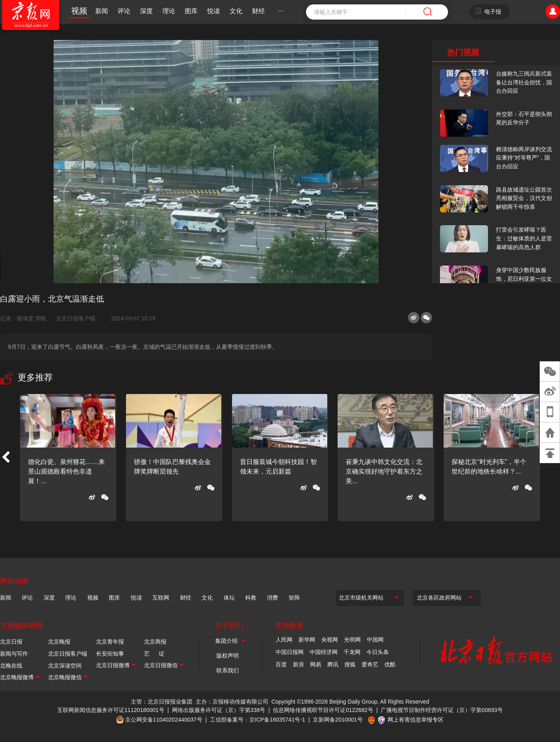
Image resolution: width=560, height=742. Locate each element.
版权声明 (228, 656)
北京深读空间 (65, 666)
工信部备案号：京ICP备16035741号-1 (258, 720)
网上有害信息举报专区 (416, 720)
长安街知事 (110, 654)
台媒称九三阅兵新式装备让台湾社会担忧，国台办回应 (524, 82)
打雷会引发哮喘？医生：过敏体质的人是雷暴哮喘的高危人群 (524, 238)
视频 (79, 11)
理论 (169, 11)
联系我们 (228, 670)
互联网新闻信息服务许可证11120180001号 (111, 710)
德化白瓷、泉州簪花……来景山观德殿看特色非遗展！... (66, 471)
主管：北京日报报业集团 (162, 702)
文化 (236, 11)
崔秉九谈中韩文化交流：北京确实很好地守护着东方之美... (384, 471)
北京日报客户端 (76, 318)
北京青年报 (110, 642)
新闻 (102, 11)
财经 (258, 11)
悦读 (214, 11)
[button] (6, 458)
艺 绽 (154, 654)
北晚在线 (11, 666)
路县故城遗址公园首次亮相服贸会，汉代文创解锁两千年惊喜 (524, 198)
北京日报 (11, 642)
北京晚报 (59, 642)
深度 (146, 11)
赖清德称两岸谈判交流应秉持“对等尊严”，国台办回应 (524, 158)
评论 (124, 11)
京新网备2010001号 (338, 720)
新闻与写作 (14, 654)
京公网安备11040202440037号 (164, 720)
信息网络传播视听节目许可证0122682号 (323, 710)
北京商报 (155, 642)
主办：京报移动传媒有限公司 (232, 702)
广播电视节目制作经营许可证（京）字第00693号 (442, 710)
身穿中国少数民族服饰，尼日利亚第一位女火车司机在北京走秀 (524, 279)
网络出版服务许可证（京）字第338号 (219, 710)
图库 (191, 11)
